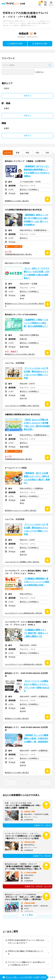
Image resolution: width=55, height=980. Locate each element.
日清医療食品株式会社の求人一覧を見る (18, 254)
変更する (28, 96)
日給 (37, 153)
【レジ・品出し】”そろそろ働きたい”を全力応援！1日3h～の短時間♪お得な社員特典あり (37, 273)
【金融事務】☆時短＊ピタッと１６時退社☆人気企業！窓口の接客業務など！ (36, 323)
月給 (47, 153)
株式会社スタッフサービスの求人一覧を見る (20, 354)
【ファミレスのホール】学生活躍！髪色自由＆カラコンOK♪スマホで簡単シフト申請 (36, 373)
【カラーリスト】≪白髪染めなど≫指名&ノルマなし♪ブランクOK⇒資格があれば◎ (36, 686)
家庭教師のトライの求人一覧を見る (17, 201)
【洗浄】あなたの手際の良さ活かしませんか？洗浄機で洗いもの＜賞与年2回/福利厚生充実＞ (37, 425)
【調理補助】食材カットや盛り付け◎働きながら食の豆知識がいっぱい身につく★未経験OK (36, 220)
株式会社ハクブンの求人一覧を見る (17, 718)
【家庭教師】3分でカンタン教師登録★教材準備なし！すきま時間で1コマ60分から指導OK (37, 171)
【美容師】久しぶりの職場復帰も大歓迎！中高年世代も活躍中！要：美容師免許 (36, 738)
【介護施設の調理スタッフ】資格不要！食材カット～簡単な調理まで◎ (36, 633)
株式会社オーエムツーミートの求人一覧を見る (21, 510)
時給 (27, 153)
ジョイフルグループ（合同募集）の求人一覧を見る (22, 406)
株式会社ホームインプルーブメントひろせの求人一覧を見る (24, 305)
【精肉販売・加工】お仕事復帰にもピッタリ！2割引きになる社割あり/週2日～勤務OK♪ (37, 478)
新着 (18, 153)
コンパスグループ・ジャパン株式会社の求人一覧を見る (24, 613)
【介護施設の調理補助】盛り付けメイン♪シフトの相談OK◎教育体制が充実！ (36, 582)
